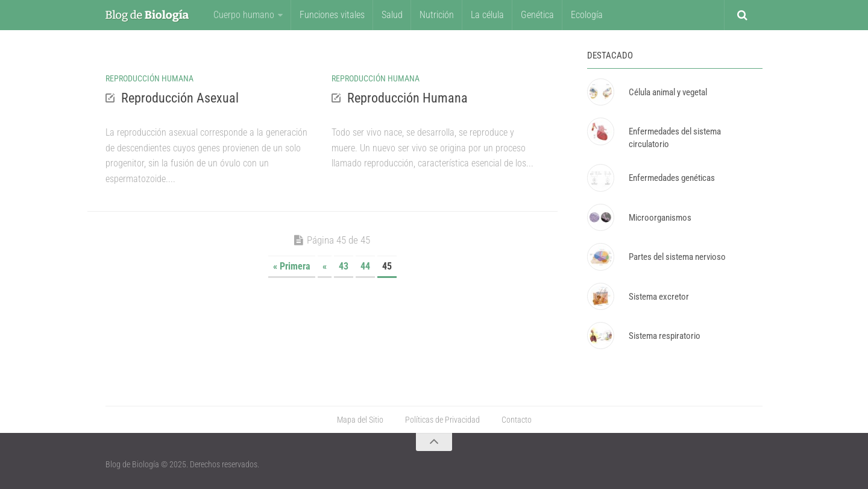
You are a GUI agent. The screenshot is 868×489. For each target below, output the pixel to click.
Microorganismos (660, 218)
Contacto (517, 420)
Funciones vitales (332, 15)
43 (344, 266)
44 (365, 266)
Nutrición (437, 15)
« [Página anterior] (325, 266)
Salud (392, 15)
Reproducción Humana (149, 78)
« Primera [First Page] (292, 266)
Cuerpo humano (244, 15)
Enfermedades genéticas (672, 178)
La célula (487, 15)
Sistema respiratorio (665, 336)
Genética (537, 15)
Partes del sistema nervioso (677, 257)
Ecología (587, 15)
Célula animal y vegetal (668, 92)
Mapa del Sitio (360, 420)
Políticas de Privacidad (442, 420)
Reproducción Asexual (180, 98)
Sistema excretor (659, 297)
